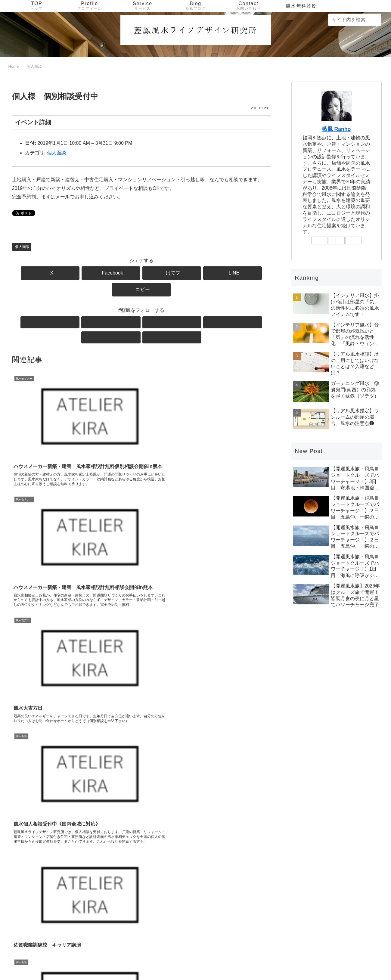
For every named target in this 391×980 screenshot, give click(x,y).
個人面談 (57, 153)
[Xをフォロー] (107, 306)
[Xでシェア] (54, 273)
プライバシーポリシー (324, 961)
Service (261, 961)
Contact (285, 961)
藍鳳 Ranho (337, 129)
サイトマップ (368, 961)
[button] (228, 273)
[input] (355, 20)
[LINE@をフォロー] (148, 306)
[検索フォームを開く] (355, 6)
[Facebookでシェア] (98, 273)
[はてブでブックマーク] (141, 273)
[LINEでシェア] (185, 273)
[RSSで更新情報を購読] (176, 306)
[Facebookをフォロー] (121, 306)
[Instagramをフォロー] (135, 306)
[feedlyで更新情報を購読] (162, 306)
